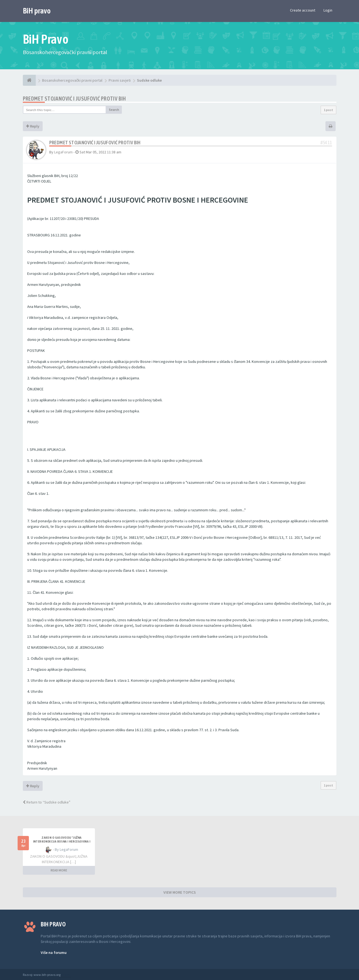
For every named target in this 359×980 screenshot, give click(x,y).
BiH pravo (37, 11)
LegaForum (63, 152)
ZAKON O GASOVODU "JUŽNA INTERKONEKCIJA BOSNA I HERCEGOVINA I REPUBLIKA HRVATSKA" (62, 841)
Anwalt (66, 975)
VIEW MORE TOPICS (180, 892)
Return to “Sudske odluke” (47, 802)
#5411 (326, 143)
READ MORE (59, 870)
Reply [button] (33, 126)
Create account (303, 10)
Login (328, 10)
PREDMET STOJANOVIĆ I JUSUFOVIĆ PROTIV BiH (74, 99)
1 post (328, 110)
